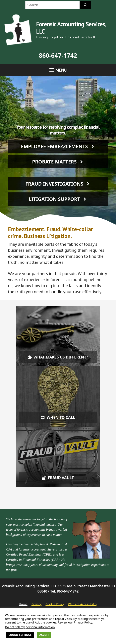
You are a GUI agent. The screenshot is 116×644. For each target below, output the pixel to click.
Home (23, 604)
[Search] (85, 5)
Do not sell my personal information (30, 627)
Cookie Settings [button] (20, 635)
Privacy (37, 604)
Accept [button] (44, 635)
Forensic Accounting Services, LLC (71, 28)
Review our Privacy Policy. (75, 622)
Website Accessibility (83, 604)
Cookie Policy (55, 604)
